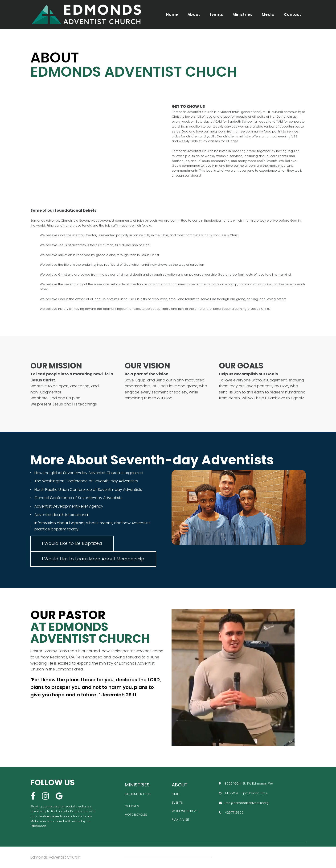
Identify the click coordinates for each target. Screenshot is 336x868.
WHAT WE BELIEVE (185, 811)
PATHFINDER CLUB (138, 794)
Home (172, 14)
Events (216, 14)
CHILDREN (132, 806)
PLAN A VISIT (181, 820)
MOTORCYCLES (136, 815)
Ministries (242, 14)
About (194, 14)
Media (268, 14)
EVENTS (177, 803)
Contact (293, 14)
